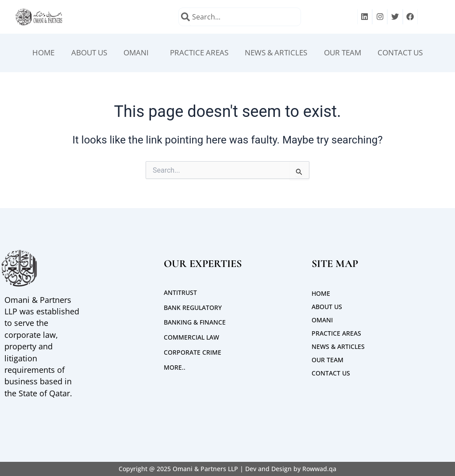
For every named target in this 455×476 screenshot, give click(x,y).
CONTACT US (411, 53)
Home (32, 53)
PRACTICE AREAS (197, 53)
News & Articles (279, 53)
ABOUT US (81, 53)
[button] (133, 53)
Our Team (350, 53)
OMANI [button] (131, 53)
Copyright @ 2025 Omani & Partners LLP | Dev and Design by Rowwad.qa (227, 469)
